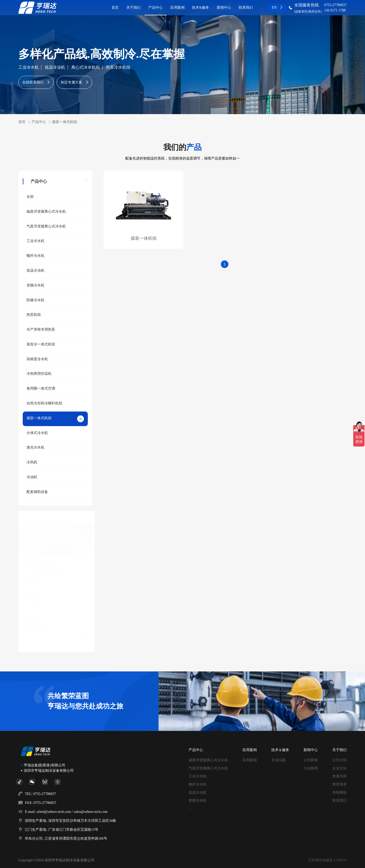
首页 (115, 8)
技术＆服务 (280, 750)
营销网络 (339, 793)
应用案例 (177, 8)
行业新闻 (311, 768)
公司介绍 (339, 760)
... (190, 809)
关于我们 (133, 8)
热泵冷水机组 (118, 67)
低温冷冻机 (55, 67)
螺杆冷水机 (198, 784)
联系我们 (246, 8)
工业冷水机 (29, 67)
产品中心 (155, 8)
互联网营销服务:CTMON (327, 860)
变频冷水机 (198, 800)
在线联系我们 (33, 82)
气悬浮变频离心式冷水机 (208, 768)
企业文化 (339, 768)
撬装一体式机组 (65, 122)
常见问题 (278, 760)
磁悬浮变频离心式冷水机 (208, 760)
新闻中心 (224, 8)
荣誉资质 (339, 784)
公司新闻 (311, 760)
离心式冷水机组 (86, 67)
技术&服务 (200, 8)
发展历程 (339, 776)
